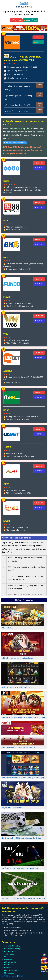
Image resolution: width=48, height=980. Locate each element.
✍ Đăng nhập (38, 42)
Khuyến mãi (9, 959)
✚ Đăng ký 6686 (16, 20)
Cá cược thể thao (11, 951)
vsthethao (8, 968)
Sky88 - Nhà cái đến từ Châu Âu (14, 808)
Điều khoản (22, 976)
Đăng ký (40, 85)
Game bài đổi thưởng (12, 946)
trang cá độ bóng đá (12, 970)
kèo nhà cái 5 (9, 965)
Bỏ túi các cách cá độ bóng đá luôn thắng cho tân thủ (21, 838)
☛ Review (39, 168)
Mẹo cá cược (9, 973)
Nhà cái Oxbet (7, 628)
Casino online (9, 954)
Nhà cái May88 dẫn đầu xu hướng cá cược (18, 658)
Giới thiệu (6, 976)
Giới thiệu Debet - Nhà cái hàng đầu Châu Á (18, 687)
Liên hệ (14, 976)
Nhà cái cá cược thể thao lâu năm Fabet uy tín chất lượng (23, 778)
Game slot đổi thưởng (12, 949)
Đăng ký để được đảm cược (15, 143)
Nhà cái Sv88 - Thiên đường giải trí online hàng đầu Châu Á (24, 717)
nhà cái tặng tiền (10, 962)
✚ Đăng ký (38, 37)
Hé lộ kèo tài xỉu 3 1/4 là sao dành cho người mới (20, 868)
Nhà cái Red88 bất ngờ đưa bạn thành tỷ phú (18, 747)
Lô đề (6, 957)
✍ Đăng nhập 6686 (31, 20)
